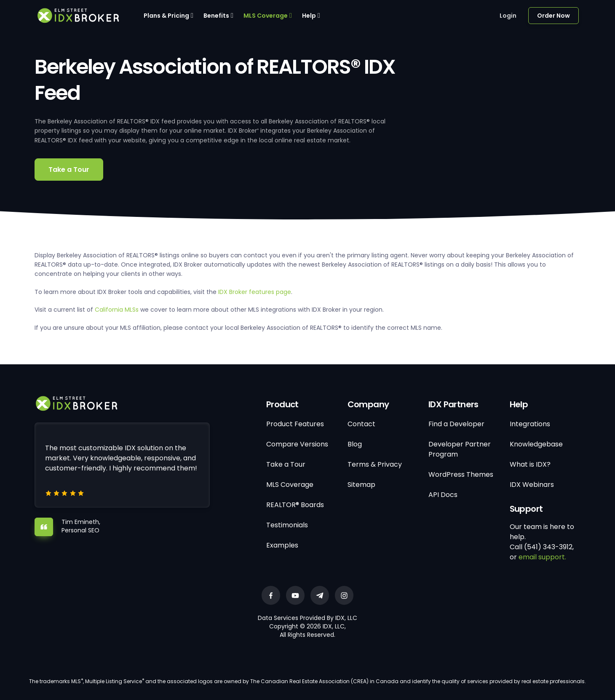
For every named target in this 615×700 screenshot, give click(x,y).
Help (309, 16)
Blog (355, 444)
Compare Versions (297, 444)
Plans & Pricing (166, 16)
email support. (542, 557)
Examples (282, 545)
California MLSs (117, 310)
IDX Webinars (532, 485)
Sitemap (361, 485)
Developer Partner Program (460, 449)
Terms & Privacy (375, 464)
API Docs (443, 495)
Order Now (553, 16)
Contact (361, 424)
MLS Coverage (266, 16)
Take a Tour (69, 170)
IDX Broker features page (255, 292)
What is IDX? (530, 464)
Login (508, 16)
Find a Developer (456, 424)
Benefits (216, 16)
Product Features (295, 424)
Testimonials (287, 525)
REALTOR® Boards (295, 505)
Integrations (530, 424)
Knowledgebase (536, 444)
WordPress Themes (461, 474)
